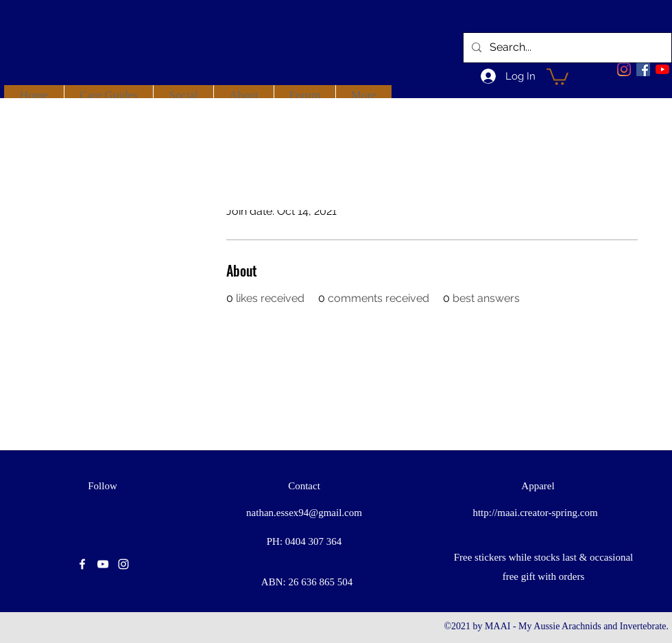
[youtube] (662, 69)
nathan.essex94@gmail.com (304, 513)
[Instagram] (624, 69)
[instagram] (123, 564)
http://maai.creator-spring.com (535, 513)
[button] (557, 76)
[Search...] (566, 48)
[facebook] (643, 69)
